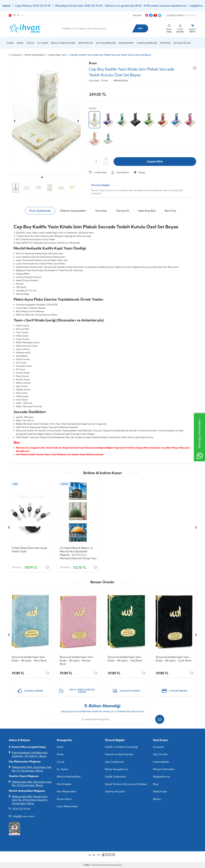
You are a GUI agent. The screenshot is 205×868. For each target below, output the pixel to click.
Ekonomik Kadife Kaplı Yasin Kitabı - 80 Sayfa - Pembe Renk (76, 660)
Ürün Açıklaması (40, 211)
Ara (140, 28)
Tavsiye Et (123, 211)
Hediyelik (165, 43)
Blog (156, 784)
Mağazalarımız (161, 777)
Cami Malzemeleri (147, 43)
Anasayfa (15, 55)
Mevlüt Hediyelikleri (63, 43)
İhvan (93, 63)
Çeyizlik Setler (182, 43)
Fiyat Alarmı (120, 172)
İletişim (157, 799)
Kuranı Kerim (126, 43)
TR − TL (16, 15)
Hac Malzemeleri (106, 43)
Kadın (10, 43)
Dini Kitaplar (86, 43)
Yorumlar (101, 211)
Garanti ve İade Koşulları (119, 754)
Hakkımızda (160, 791)
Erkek (20, 43)
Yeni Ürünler (160, 754)
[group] (46, 118)
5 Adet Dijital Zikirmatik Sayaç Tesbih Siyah (29, 550)
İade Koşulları (147, 211)
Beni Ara (170, 211)
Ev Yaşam (43, 43)
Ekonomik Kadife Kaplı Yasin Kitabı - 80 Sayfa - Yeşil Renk (125, 659)
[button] (42, 177)
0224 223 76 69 (181, 15)
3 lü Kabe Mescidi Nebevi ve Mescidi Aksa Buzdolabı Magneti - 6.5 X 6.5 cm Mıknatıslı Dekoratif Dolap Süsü (78, 553)
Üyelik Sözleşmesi (115, 777)
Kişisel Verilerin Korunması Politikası (126, 784)
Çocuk (30, 43)
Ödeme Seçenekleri (73, 211)
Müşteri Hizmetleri (164, 769)
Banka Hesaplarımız (117, 769)
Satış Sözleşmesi (114, 762)
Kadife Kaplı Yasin (58, 55)
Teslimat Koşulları (115, 791)
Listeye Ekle (98, 172)
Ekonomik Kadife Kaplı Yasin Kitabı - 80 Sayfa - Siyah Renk (174, 659)
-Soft (86, 865)
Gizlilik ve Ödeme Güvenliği (121, 747)
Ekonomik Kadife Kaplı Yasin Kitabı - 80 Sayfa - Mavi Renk (29, 659)
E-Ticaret (93, 865)
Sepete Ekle (155, 161)
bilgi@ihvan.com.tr (24, 816)
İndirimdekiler (161, 762)
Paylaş (139, 172)
